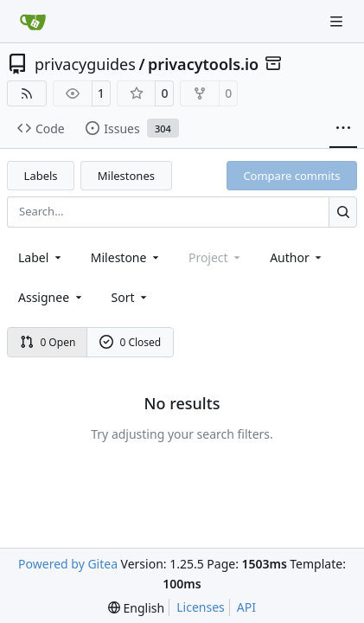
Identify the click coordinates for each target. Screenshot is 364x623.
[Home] (33, 22)
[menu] (131, 297)
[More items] (343, 129)
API (246, 607)
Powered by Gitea (68, 564)
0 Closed (131, 342)
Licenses (201, 607)
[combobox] (41, 257)
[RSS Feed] (27, 93)
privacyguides (85, 64)
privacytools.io (203, 64)
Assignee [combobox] (51, 297)
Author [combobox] (297, 257)
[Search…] (343, 212)
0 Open (48, 342)
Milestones (126, 176)
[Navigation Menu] (338, 21)
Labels (41, 176)
